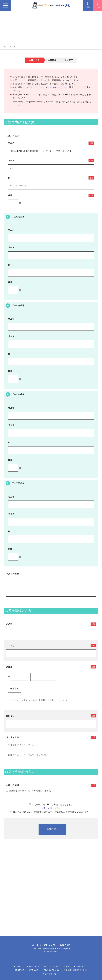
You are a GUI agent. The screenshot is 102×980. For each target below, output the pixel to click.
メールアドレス (14, 737)
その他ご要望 (13, 574)
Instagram (80, 966)
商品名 (11, 143)
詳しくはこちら (51, 808)
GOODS (55, 966)
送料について (51, 974)
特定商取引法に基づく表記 (75, 970)
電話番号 (10, 716)
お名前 (9, 624)
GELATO (67, 966)
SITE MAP (33, 970)
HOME (19, 966)
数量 (10, 196)
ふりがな (10, 646)
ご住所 (9, 667)
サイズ (11, 161)
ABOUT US (42, 966)
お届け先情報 (13, 785)
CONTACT (19, 970)
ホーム (7, 46)
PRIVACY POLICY (51, 970)
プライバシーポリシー (56, 87)
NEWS (29, 966)
